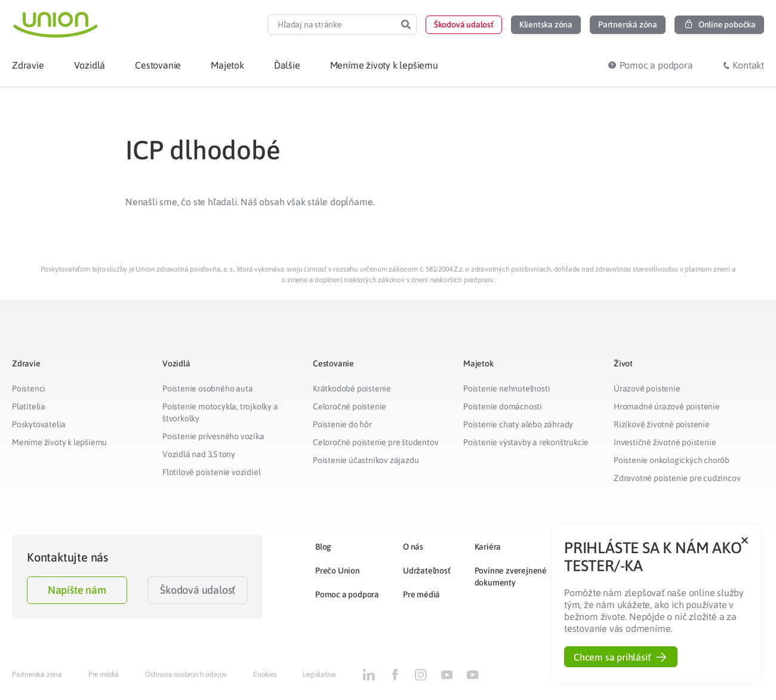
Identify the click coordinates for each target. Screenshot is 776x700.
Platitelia (29, 406)
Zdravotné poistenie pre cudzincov (677, 478)
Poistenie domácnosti (503, 406)
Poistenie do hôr (342, 424)
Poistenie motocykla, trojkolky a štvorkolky (220, 412)
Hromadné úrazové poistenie (667, 406)
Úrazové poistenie (647, 388)
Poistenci (29, 388)
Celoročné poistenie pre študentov (375, 442)
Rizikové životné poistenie (662, 424)
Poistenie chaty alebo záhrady (518, 424)
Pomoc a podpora (347, 594)
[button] (464, 25)
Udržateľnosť (427, 571)
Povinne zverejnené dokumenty (511, 576)
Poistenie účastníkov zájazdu (366, 460)
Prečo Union (338, 571)
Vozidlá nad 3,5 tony (199, 454)
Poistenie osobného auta (207, 388)
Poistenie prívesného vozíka (213, 436)
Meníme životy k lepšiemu (59, 442)
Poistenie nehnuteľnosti (506, 388)
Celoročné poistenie (349, 406)
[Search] (406, 24)
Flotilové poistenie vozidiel (211, 472)
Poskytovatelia (39, 424)
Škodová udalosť (198, 590)
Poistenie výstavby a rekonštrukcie (526, 442)
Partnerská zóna (37, 674)
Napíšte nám (77, 590)
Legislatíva (319, 674)
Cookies (265, 674)
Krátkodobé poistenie (352, 388)
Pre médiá (421, 594)
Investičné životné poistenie (665, 442)
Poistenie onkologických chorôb (672, 460)
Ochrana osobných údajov (186, 674)
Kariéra (488, 547)
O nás (413, 547)
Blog (323, 547)
